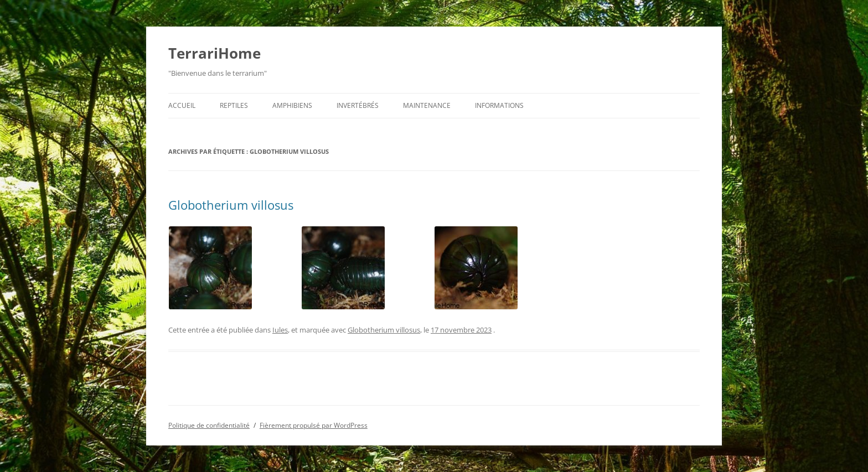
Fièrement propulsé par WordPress (314, 425)
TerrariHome (215, 53)
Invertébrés (358, 105)
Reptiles (234, 105)
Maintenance (427, 105)
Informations (499, 105)
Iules (280, 330)
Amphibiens (292, 105)
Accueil (182, 105)
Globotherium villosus (231, 205)
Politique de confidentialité (209, 425)
